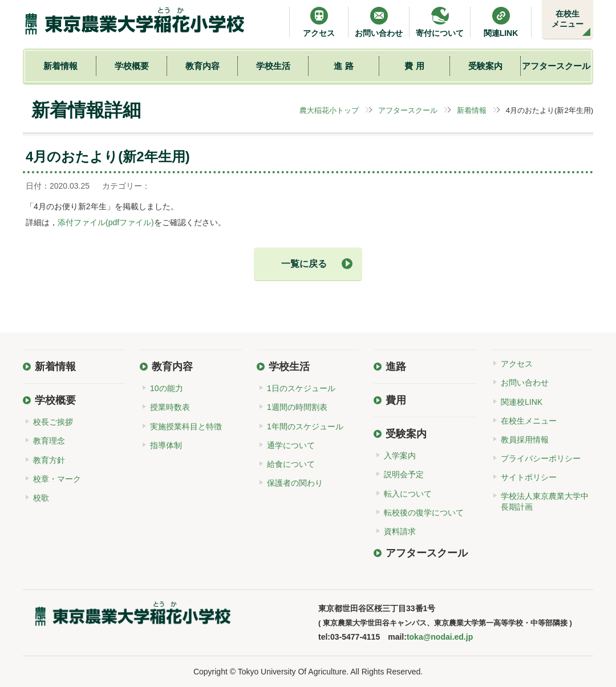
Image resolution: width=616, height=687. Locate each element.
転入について (408, 494)
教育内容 (202, 66)
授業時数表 (170, 407)
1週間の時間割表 (297, 407)
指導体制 (166, 445)
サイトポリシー (529, 477)
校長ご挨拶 (53, 422)
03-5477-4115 (355, 637)
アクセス (319, 22)
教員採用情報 (525, 440)
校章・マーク (57, 479)
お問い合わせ (379, 22)
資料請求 (400, 531)
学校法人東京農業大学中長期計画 (545, 501)
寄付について (440, 22)
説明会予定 (404, 474)
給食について (291, 464)
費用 (396, 400)
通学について (291, 445)
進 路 (343, 66)
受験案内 (485, 66)
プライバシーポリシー (541, 458)
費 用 (414, 66)
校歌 (41, 498)
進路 (396, 367)
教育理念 (49, 441)
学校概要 (132, 66)
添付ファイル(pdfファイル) (106, 222)
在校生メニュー (568, 19)
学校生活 (273, 66)
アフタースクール (556, 66)
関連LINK (501, 22)
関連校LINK (522, 402)
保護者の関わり (295, 483)
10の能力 (167, 388)
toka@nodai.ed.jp (440, 637)
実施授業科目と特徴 (186, 426)
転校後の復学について (424, 513)
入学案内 (400, 456)
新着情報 (60, 66)
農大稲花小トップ (329, 110)
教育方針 (49, 460)
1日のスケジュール (301, 388)
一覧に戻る (304, 264)
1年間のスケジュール (305, 426)
